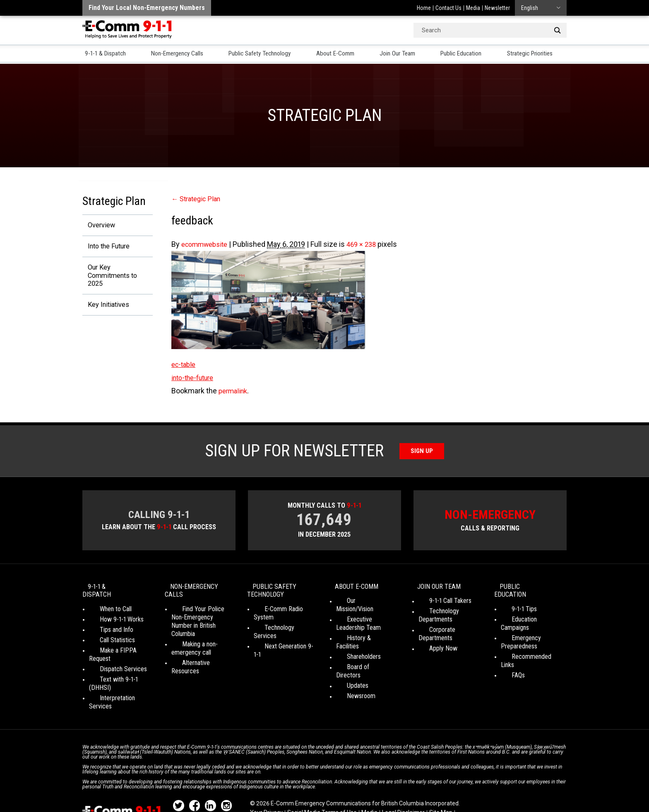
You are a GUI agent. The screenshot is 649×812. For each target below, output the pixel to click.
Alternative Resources (200, 657)
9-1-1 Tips (513, 604)
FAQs (507, 653)
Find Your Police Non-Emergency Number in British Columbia (200, 620)
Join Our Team (405, 54)
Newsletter (497, 8)
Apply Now (433, 643)
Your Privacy (266, 783)
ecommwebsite (207, 244)
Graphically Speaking (355, 791)
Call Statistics (107, 635)
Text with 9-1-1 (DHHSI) (120, 666)
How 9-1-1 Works (111, 614)
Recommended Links (528, 643)
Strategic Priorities (541, 54)
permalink (235, 391)
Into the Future (106, 247)
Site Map (441, 783)
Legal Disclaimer (403, 783)
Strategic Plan (199, 199)
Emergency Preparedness (519, 628)
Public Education (469, 54)
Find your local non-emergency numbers (147, 8)
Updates (347, 664)
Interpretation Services (119, 676)
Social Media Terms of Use (322, 783)
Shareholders (353, 643)
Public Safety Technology (265, 54)
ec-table (185, 364)
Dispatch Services (113, 655)
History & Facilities (360, 632)
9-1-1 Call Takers (440, 604)
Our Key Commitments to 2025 (111, 278)
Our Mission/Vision (360, 604)
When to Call (105, 604)
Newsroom (350, 674)
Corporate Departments (449, 632)
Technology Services (281, 622)
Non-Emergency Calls (179, 54)
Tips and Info (106, 624)
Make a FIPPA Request (119, 645)
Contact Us (448, 8)
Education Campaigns (528, 614)
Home (424, 8)
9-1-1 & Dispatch (105, 54)
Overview (98, 225)
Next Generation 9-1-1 (282, 632)
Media (473, 8)
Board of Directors (360, 653)
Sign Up (422, 451)
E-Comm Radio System (284, 611)
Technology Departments (435, 618)
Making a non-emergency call (191, 642)
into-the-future (196, 377)
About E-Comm (342, 54)
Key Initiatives (105, 310)
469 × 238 (369, 244)
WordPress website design (285, 791)
